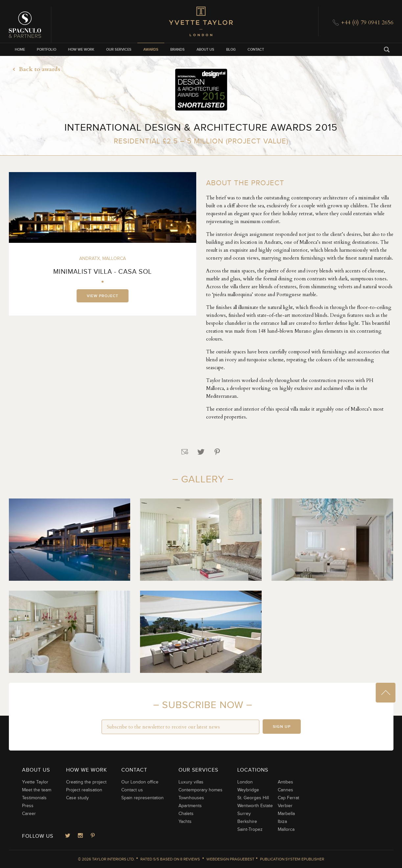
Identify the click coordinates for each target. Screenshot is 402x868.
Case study (77, 798)
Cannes (285, 790)
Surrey (244, 814)
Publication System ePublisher (292, 859)
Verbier (285, 806)
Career (29, 814)
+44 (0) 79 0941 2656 (367, 23)
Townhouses (191, 798)
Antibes (285, 782)
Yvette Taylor (35, 782)
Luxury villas (191, 782)
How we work (81, 50)
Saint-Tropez (250, 830)
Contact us (132, 790)
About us (205, 50)
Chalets (186, 814)
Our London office (140, 782)
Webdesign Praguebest (230, 859)
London (245, 782)
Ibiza (282, 822)
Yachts (185, 822)
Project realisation (84, 790)
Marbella (286, 814)
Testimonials (34, 798)
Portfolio (47, 50)
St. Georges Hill (253, 798)
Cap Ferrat (288, 798)
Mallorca (286, 830)
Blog (231, 50)
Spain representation (142, 798)
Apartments (190, 806)
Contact (256, 50)
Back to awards (35, 69)
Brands (177, 50)
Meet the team (37, 790)
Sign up (282, 727)
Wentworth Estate (255, 806)
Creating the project (86, 782)
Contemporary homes (201, 790)
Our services (119, 50)
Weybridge (248, 790)
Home (20, 50)
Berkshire (247, 822)
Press (28, 806)
